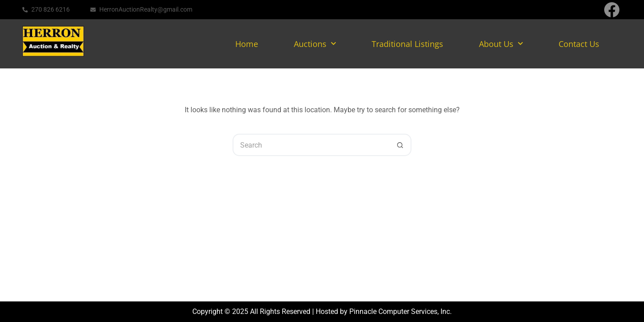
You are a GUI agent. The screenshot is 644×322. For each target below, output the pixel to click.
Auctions (315, 44)
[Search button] (400, 145)
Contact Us (579, 44)
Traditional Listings (407, 44)
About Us (501, 44)
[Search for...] (311, 145)
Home (247, 44)
